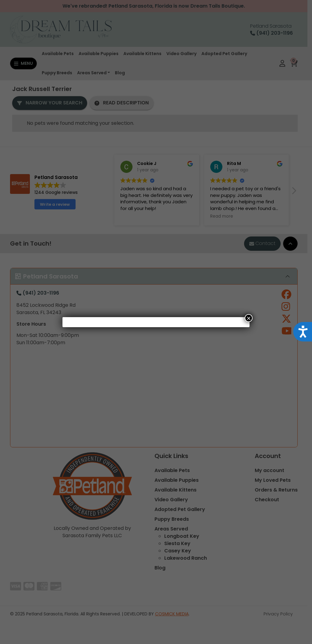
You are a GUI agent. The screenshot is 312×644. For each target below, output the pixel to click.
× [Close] (249, 318)
